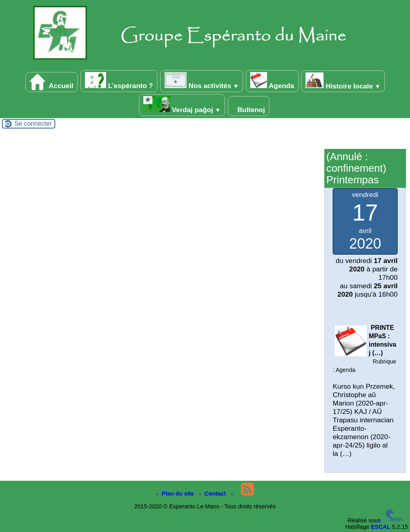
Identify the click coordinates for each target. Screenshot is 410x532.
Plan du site (176, 494)
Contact (213, 494)
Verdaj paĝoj (182, 105)
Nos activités (202, 81)
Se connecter (33, 123)
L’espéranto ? (119, 81)
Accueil (52, 82)
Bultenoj (249, 106)
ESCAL (381, 527)
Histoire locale (343, 81)
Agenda (272, 81)
